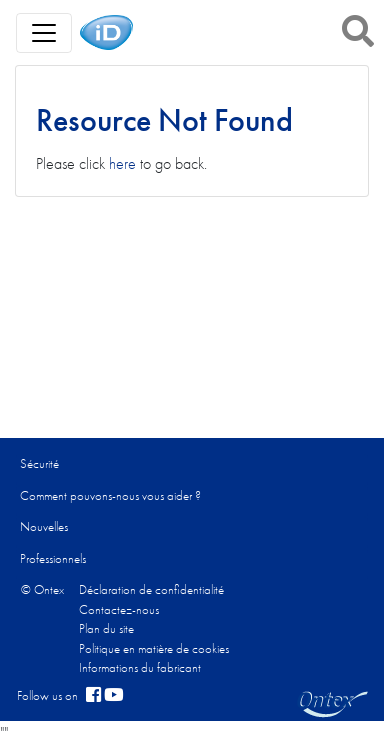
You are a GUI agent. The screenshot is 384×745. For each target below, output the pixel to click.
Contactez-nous (119, 609)
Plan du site (106, 628)
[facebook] (93, 696)
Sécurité (39, 463)
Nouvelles (44, 526)
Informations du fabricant (140, 667)
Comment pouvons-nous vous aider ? (110, 495)
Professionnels (53, 558)
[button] (358, 31)
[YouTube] (114, 696)
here (122, 163)
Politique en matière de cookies (154, 648)
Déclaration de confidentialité (151, 589)
